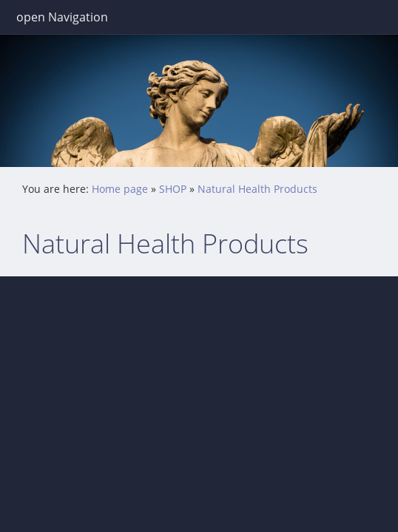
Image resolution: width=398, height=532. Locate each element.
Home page (120, 189)
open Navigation (62, 17)
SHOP (173, 189)
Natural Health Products (257, 189)
